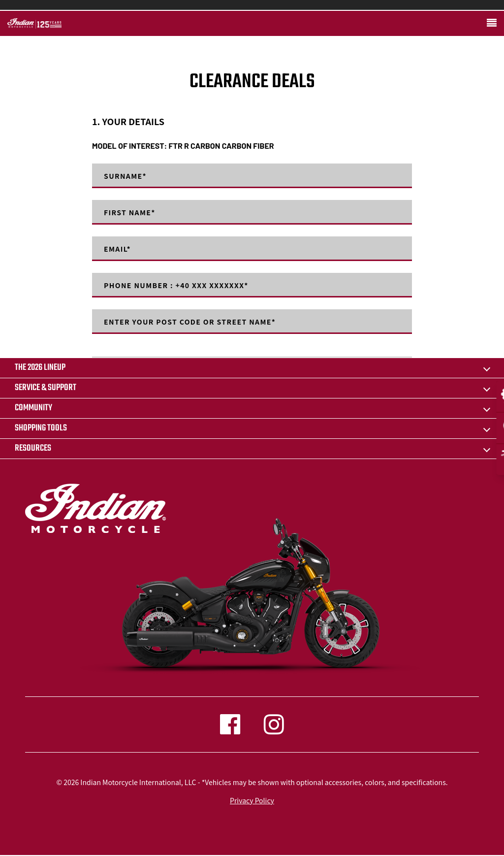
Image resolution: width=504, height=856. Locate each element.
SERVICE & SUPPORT (46, 388)
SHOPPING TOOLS (41, 428)
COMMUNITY (33, 408)
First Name (130, 212)
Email (117, 249)
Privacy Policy (252, 800)
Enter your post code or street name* (190, 322)
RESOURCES (33, 448)
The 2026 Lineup (40, 368)
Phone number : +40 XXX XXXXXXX (176, 285)
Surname (125, 176)
